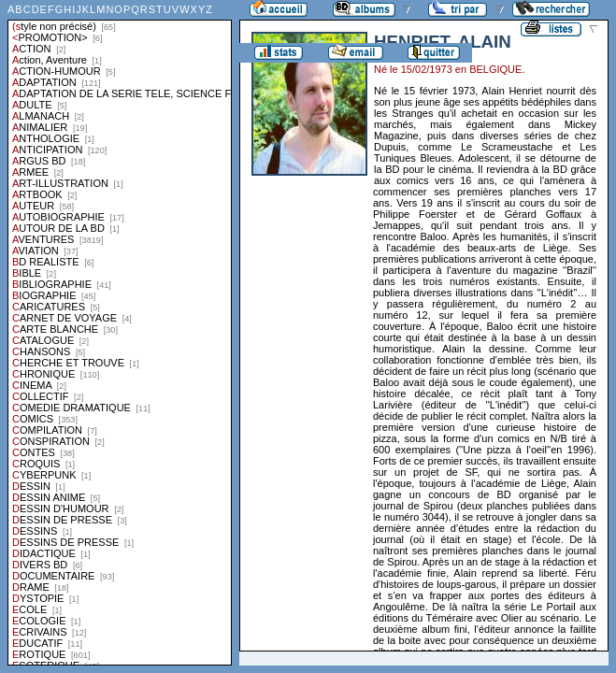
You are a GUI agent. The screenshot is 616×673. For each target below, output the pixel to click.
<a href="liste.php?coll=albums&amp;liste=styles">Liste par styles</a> (120, 333)
